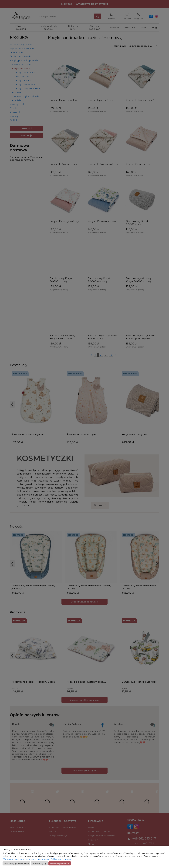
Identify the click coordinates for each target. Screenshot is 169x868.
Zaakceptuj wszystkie (59, 863)
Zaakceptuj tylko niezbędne (17, 863)
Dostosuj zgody (39, 863)
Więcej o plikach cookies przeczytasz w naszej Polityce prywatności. (37, 859)
